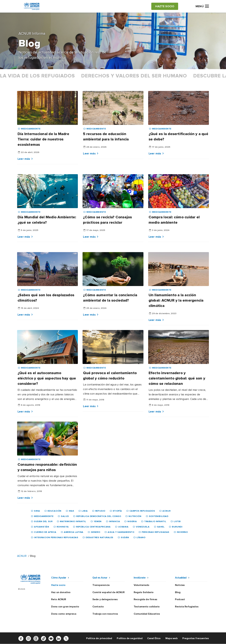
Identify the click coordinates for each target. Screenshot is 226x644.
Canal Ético (154, 638)
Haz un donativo (61, 592)
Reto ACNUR (59, 599)
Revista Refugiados (187, 607)
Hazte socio (58, 585)
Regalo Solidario (144, 592)
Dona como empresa (64, 614)
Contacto (98, 607)
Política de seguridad (130, 638)
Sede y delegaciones (105, 599)
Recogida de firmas (145, 599)
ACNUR (22, 556)
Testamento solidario (147, 607)
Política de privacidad (99, 638)
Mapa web (172, 638)
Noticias (180, 585)
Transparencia (101, 585)
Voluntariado (141, 585)
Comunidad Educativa (147, 614)
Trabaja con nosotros (105, 614)
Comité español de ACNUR (109, 592)
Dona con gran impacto (65, 607)
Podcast (180, 599)
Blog (178, 592)
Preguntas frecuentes (196, 638)
